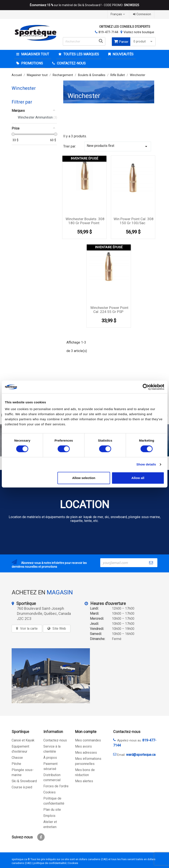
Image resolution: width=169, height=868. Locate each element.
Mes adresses (86, 753)
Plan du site (52, 810)
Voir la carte (29, 628)
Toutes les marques (81, 54)
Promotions (32, 63)
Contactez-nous (55, 740)
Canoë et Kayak (23, 740)
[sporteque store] (51, 676)
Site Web (59, 628)
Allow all (138, 478)
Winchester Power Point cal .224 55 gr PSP (109, 310)
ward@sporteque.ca (141, 755)
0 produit (143, 42)
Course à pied (22, 787)
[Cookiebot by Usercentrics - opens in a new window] (146, 387)
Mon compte (86, 732)
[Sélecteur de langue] (118, 14)
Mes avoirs (83, 746)
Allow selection (84, 478)
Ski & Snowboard (24, 781)
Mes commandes (88, 740)
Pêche (16, 764)
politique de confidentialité (50, 863)
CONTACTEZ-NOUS (71, 63)
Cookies (49, 792)
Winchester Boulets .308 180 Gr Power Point (85, 221)
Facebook (41, 837)
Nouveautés (123, 54)
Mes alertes (84, 781)
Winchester (24, 88)
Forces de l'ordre (56, 786)
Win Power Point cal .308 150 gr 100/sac (134, 221)
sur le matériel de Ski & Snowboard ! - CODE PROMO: (84, 5)
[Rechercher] (84, 41)
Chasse (17, 758)
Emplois (49, 816)
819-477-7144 (108, 32)
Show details (146, 464)
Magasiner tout (35, 54)
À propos (50, 758)
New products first (118, 146)
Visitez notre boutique (139, 32)
